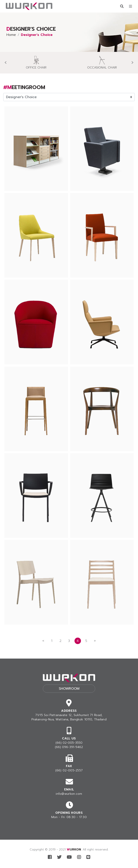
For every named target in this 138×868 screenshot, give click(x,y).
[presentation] (5, 63)
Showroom (69, 689)
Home (11, 35)
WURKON (74, 850)
